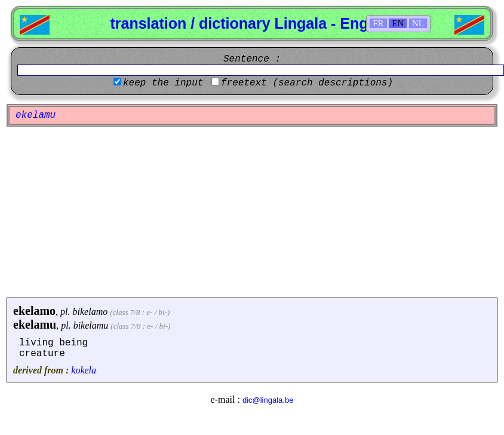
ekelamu (35, 324)
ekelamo (34, 311)
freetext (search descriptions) (307, 83)
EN (398, 23)
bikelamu (91, 325)
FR (378, 23)
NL (418, 23)
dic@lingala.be (268, 400)
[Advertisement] (252, 212)
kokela (84, 370)
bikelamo (90, 312)
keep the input (163, 83)
